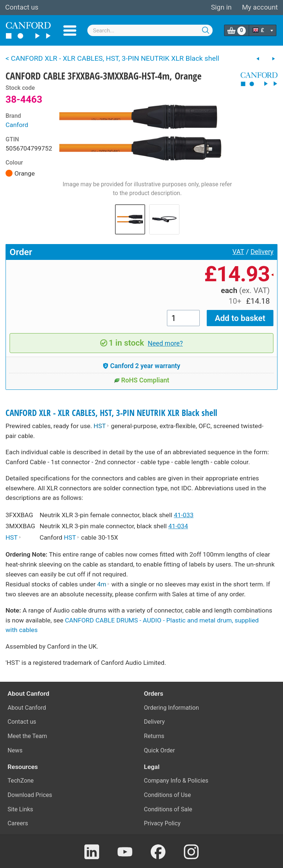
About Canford (27, 708)
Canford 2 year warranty (141, 366)
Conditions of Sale (168, 809)
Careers (18, 823)
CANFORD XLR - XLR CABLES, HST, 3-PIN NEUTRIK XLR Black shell (111, 413)
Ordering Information (172, 708)
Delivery (262, 252)
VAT (238, 252)
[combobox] (150, 30)
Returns (154, 736)
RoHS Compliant (142, 380)
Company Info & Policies (176, 781)
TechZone (21, 781)
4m (104, 584)
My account (260, 7)
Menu (70, 31)
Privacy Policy (162, 823)
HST (102, 426)
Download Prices (30, 795)
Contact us (22, 7)
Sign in (221, 7)
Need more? (165, 343)
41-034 (178, 526)
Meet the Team (27, 736)
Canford (17, 125)
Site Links (20, 809)
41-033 (184, 515)
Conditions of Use (168, 795)
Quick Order (160, 750)
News (15, 750)
